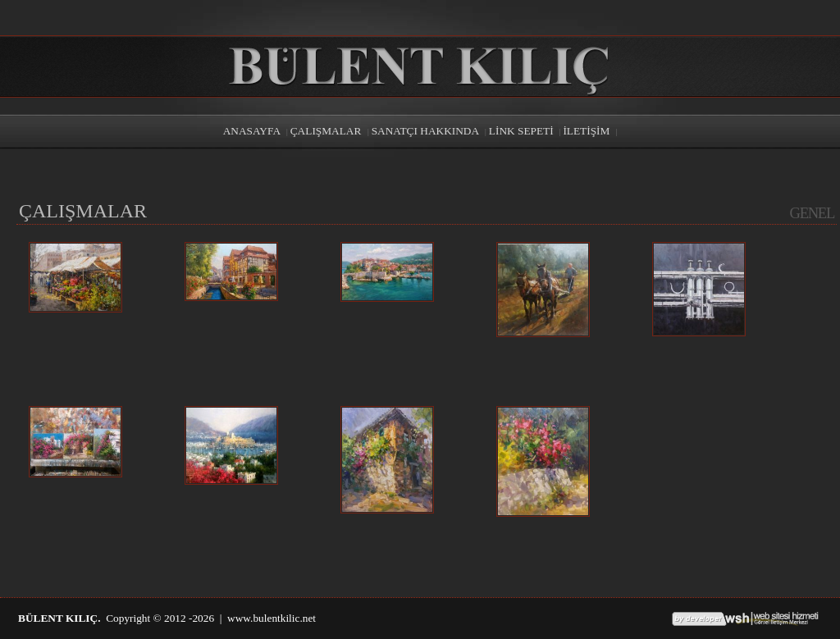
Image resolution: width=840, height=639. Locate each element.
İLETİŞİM (586, 131)
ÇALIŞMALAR (327, 131)
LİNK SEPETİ (521, 131)
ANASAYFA (252, 131)
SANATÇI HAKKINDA (425, 131)
